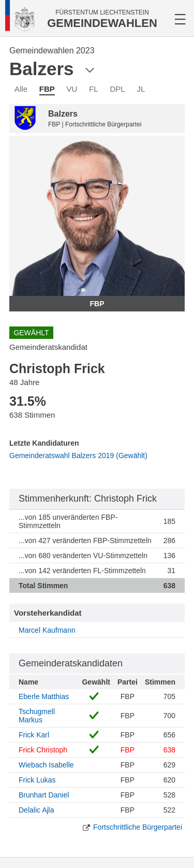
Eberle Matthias (44, 696)
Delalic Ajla (36, 810)
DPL (118, 89)
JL (141, 89)
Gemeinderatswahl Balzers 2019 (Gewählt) (78, 456)
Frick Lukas (37, 780)
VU (72, 89)
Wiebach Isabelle (46, 765)
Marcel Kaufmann (47, 630)
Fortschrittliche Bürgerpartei (138, 827)
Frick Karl (34, 735)
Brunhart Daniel (44, 795)
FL (94, 89)
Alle (21, 89)
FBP (47, 89)
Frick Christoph (43, 750)
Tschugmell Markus (37, 716)
